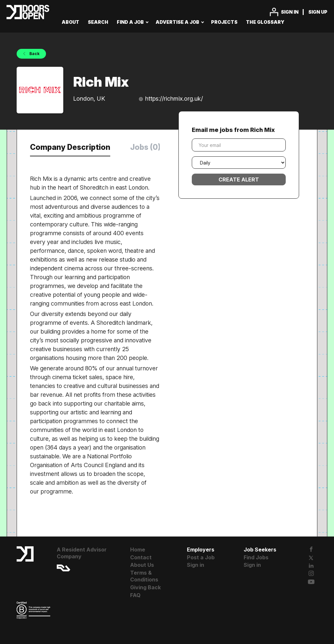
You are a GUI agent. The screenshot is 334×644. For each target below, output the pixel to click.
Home (138, 550)
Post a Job (201, 557)
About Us (142, 565)
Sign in (290, 12)
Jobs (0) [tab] (145, 147)
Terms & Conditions (144, 576)
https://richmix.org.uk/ (174, 99)
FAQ (135, 595)
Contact (141, 557)
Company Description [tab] (70, 147)
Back (34, 54)
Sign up (318, 12)
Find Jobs (256, 557)
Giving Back (145, 587)
